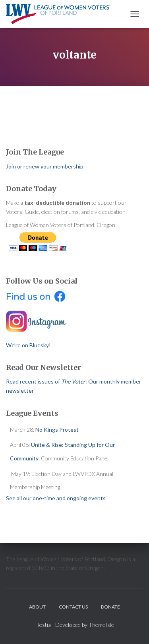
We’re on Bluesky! (28, 345)
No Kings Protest (57, 430)
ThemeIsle (101, 625)
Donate (110, 607)
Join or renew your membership (45, 166)
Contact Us (73, 607)
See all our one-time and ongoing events (56, 498)
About (37, 607)
